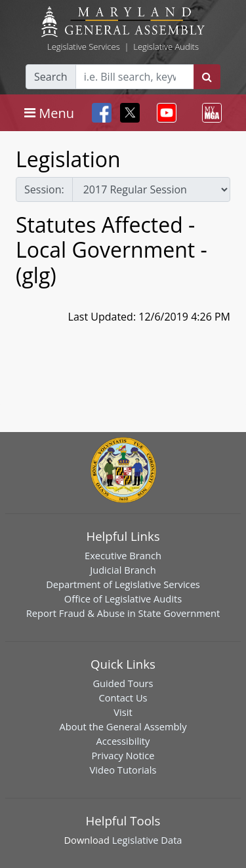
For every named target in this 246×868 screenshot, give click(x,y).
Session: (44, 189)
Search (51, 77)
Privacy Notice (123, 755)
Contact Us (123, 698)
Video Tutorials (123, 770)
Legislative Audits (166, 47)
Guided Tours (123, 683)
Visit (123, 712)
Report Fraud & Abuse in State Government (123, 613)
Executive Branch (123, 555)
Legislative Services (84, 47)
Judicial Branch (123, 570)
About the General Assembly (123, 726)
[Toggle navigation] (49, 113)
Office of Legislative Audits (123, 599)
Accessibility (123, 741)
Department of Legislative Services (123, 584)
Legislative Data (147, 840)
